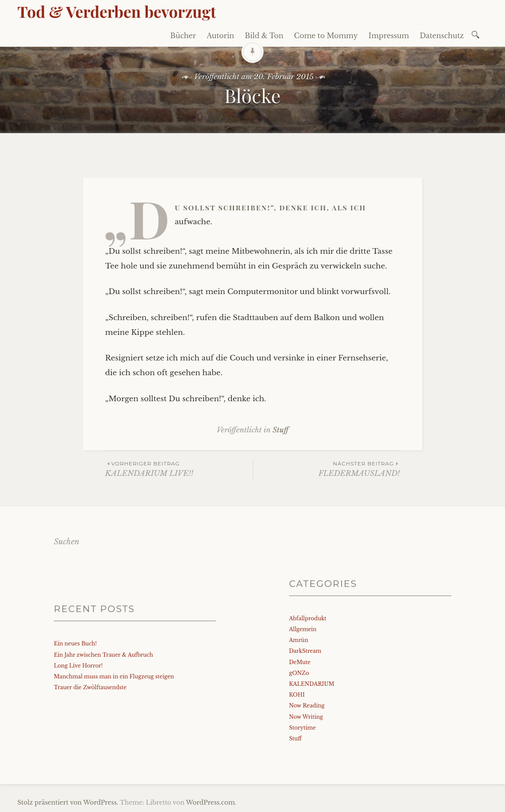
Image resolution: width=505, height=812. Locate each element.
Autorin (221, 36)
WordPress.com (210, 802)
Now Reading (307, 706)
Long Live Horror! (78, 666)
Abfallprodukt (308, 618)
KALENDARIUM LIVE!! (179, 469)
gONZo (299, 673)
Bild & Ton (264, 36)
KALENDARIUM (312, 684)
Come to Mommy (326, 36)
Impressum (389, 36)
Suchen (67, 542)
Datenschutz (442, 36)
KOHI (297, 695)
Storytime (303, 728)
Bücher (183, 36)
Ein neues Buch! (75, 643)
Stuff (281, 430)
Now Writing (306, 717)
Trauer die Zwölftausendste (90, 687)
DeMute (300, 662)
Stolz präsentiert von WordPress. (68, 802)
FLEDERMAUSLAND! (327, 469)
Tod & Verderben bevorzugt (117, 11)
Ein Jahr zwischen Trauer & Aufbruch (103, 655)
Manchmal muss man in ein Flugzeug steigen (114, 676)
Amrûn (299, 640)
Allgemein (303, 629)
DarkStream (305, 651)
